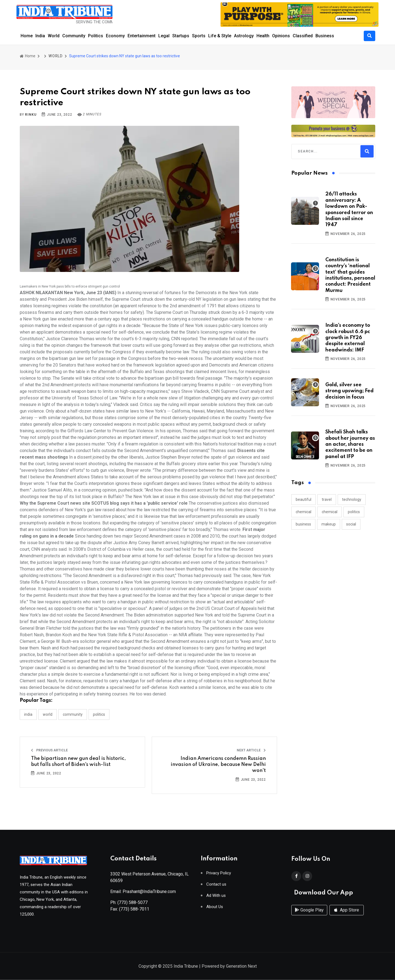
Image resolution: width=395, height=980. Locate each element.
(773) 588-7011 (134, 911)
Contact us (216, 887)
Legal (164, 36)
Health (263, 36)
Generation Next (241, 967)
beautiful (304, 499)
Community (74, 36)
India (40, 36)
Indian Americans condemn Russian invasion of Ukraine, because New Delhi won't (218, 765)
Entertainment (142, 36)
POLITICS (99, 714)
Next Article (251, 750)
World (54, 36)
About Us (215, 909)
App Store (347, 916)
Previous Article (49, 750)
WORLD (56, 56)
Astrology (244, 36)
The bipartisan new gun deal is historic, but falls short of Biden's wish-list (78, 762)
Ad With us (216, 898)
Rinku (31, 115)
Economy (115, 36)
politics (354, 512)
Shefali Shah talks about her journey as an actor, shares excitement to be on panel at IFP (350, 444)
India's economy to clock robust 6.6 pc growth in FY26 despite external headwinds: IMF (348, 338)
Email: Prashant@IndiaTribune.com (143, 894)
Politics (96, 36)
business (303, 524)
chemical (304, 512)
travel (327, 499)
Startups (181, 36)
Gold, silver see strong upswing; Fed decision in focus (349, 391)
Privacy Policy (219, 875)
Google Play (309, 916)
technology (352, 499)
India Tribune (186, 967)
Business (325, 36)
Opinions (281, 36)
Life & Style (220, 36)
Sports (199, 36)
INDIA (28, 714)
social (351, 524)
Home (27, 36)
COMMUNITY (73, 714)
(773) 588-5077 (132, 905)
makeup (329, 524)
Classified (303, 36)
